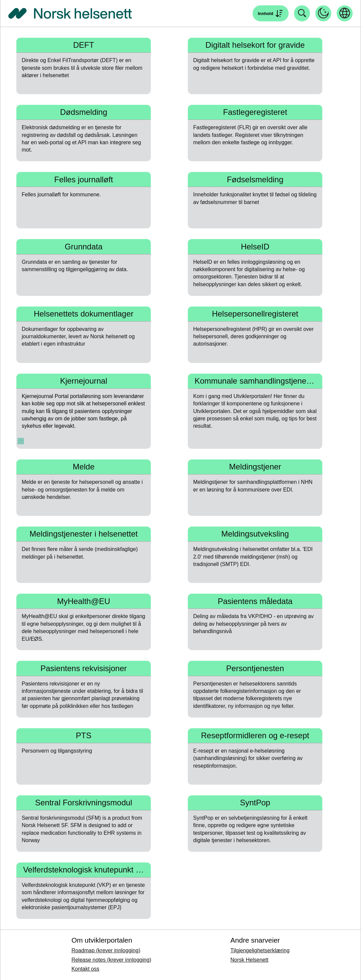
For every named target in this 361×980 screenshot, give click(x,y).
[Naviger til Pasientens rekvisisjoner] (84, 689)
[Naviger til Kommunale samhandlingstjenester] (255, 411)
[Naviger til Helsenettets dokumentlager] (84, 335)
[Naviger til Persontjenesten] (255, 689)
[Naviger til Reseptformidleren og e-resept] (255, 756)
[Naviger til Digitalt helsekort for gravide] (255, 66)
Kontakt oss (85, 969)
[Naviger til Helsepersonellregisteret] (255, 335)
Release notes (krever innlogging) (111, 960)
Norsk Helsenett (250, 960)
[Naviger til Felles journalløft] (84, 200)
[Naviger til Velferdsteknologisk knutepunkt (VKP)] (84, 891)
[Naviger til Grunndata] (84, 267)
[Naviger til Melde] (84, 488)
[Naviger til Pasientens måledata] (255, 622)
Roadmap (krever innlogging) (106, 950)
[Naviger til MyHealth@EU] (84, 622)
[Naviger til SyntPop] (255, 824)
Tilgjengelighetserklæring (260, 950)
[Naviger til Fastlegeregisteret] (255, 133)
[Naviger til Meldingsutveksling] (255, 555)
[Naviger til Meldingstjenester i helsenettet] (84, 555)
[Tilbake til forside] (70, 13)
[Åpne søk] (271, 13)
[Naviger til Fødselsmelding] (255, 200)
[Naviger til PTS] (84, 756)
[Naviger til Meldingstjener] (255, 488)
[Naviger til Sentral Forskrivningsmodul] (84, 824)
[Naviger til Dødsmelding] (84, 133)
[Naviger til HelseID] (255, 267)
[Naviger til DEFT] (84, 66)
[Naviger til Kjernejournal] (84, 411)
